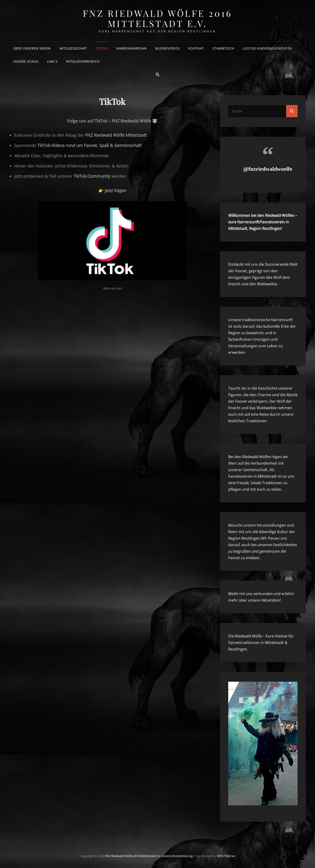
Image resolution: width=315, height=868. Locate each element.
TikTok (102, 48)
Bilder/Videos (167, 48)
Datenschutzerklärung (177, 856)
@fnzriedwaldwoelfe (268, 169)
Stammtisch (223, 48)
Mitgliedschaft (73, 48)
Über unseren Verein (32, 48)
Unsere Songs (26, 61)
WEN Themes (226, 856)
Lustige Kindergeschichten (267, 48)
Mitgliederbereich (83, 61)
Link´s (52, 61)
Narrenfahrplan (131, 48)
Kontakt (196, 48)
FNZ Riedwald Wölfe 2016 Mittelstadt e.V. (158, 18)
